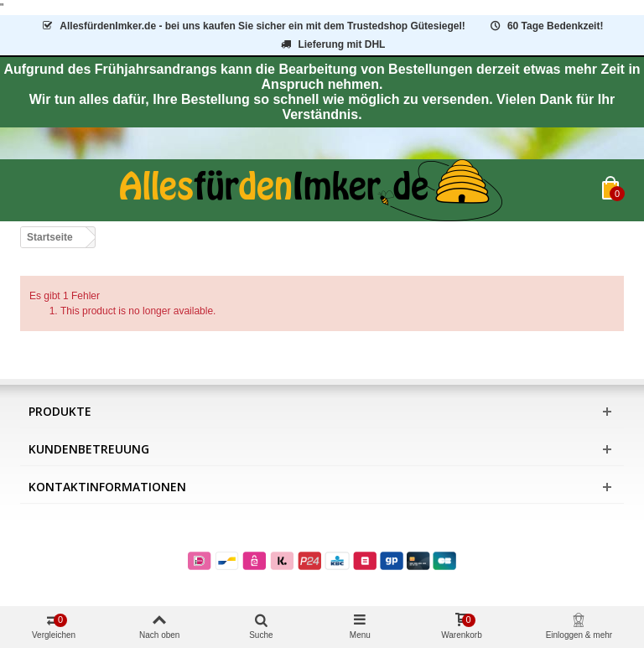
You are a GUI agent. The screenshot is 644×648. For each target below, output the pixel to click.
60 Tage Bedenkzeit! (545, 26)
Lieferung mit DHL (332, 44)
